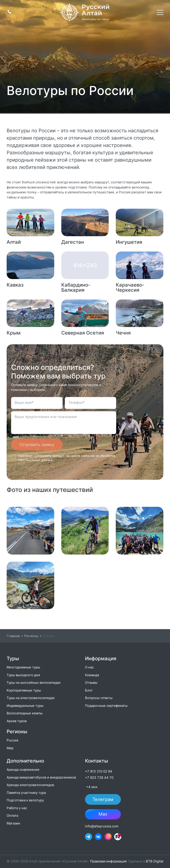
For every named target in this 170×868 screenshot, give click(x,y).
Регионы (17, 731)
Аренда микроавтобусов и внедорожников (41, 777)
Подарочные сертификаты (106, 706)
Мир (10, 748)
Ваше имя (24, 402)
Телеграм (103, 799)
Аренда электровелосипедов (30, 785)
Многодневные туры (23, 667)
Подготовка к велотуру (25, 800)
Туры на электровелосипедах (31, 698)
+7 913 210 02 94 (99, 771)
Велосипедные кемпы (25, 713)
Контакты (97, 761)
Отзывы (91, 683)
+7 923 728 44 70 (99, 778)
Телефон (76, 402)
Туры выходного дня (23, 675)
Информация (101, 658)
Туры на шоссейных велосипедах (34, 683)
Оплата (12, 815)
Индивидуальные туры (25, 706)
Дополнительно (25, 761)
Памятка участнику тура (26, 793)
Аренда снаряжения (23, 770)
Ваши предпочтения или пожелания (46, 417)
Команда (92, 675)
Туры (13, 658)
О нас (89, 667)
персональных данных (35, 460)
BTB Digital (155, 861)
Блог (89, 690)
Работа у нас (17, 808)
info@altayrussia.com (102, 826)
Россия (12, 740)
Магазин (13, 823)
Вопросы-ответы (99, 698)
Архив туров (17, 721)
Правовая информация (108, 861)
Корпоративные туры (24, 690)
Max (103, 814)
